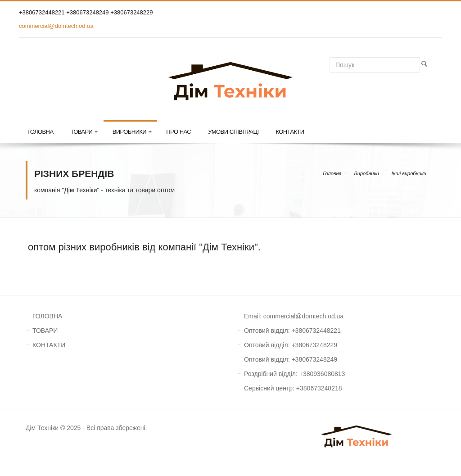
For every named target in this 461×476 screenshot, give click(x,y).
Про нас (179, 132)
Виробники (132, 132)
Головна (40, 132)
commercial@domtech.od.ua (56, 26)
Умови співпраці (233, 132)
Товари (84, 132)
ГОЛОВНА (47, 316)
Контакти (290, 132)
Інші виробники (409, 173)
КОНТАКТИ (49, 345)
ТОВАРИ (45, 331)
